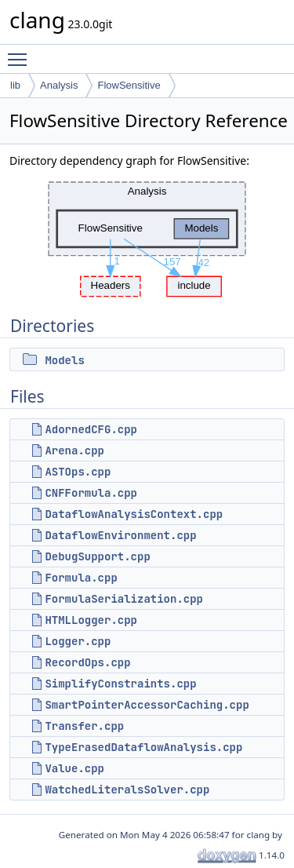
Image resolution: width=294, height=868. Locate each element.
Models (64, 360)
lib (15, 85)
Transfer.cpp (84, 726)
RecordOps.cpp (87, 662)
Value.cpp (74, 768)
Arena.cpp (74, 450)
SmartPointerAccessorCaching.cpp (147, 705)
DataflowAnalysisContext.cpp (134, 514)
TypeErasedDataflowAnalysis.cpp (143, 747)
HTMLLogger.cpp (91, 620)
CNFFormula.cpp (91, 493)
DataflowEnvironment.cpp (120, 535)
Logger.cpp (78, 641)
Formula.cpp (81, 578)
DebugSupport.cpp (97, 556)
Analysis (59, 85)
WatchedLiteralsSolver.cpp (127, 790)
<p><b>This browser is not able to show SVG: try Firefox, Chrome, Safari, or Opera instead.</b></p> (147, 235)
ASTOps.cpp (78, 472)
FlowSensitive (129, 85)
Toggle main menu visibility (21, 53)
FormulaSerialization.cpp (124, 599)
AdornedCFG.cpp (91, 429)
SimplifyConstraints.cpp (120, 684)
